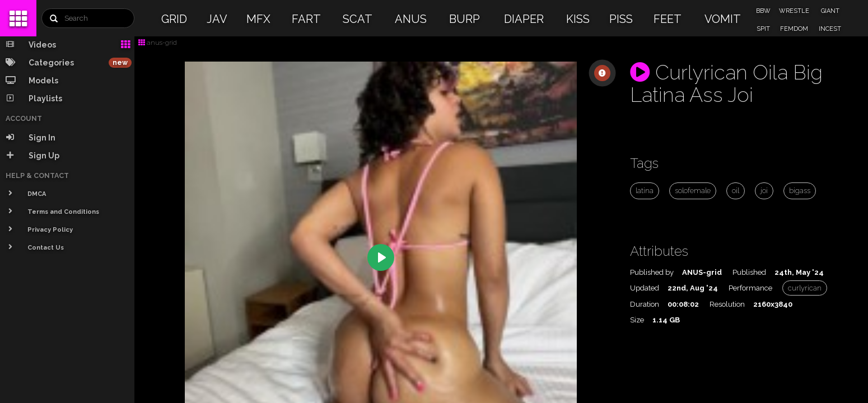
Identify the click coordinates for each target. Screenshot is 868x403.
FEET (668, 19)
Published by (652, 272)
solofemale (693, 191)
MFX (258, 19)
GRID (174, 19)
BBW (763, 11)
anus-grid (158, 43)
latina (645, 191)
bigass (800, 191)
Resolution (727, 304)
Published (749, 272)
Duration (645, 304)
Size (637, 320)
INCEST (830, 29)
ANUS (411, 19)
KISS (578, 19)
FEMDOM (794, 29)
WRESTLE (794, 11)
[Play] (381, 257)
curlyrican (805, 288)
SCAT (358, 19)
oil (736, 191)
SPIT (763, 29)
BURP (465, 19)
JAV (217, 19)
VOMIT (723, 19)
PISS (621, 19)
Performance (750, 288)
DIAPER (524, 19)
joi (764, 191)
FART (306, 19)
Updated (645, 288)
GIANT (830, 11)
